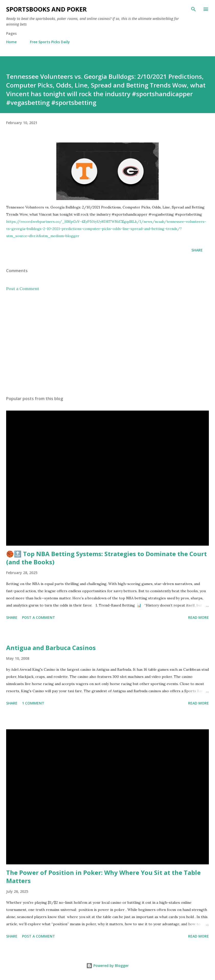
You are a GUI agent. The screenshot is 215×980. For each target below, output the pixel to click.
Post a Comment (23, 289)
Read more (198, 617)
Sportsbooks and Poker (46, 9)
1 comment (33, 703)
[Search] (193, 9)
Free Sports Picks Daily (50, 42)
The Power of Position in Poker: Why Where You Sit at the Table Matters (103, 877)
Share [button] (197, 250)
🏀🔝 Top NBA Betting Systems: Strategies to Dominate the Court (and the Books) (106, 558)
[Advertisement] (107, 344)
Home (11, 42)
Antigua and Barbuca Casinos (51, 648)
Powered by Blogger (107, 966)
